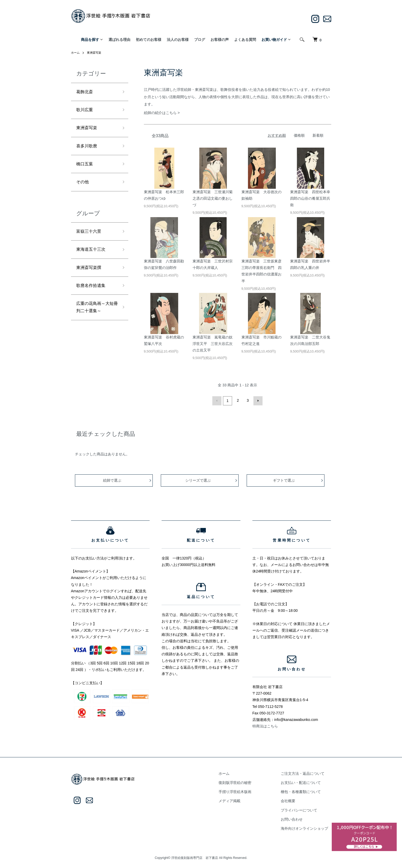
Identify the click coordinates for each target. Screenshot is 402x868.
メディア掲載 (239, 800)
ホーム (76, 53)
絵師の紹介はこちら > (162, 113)
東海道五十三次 (93, 257)
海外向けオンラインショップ (308, 828)
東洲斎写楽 (95, 53)
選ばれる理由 (119, 40)
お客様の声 (220, 40)
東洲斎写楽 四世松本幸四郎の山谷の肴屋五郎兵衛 (310, 198)
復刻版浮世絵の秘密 (244, 782)
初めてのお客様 (149, 40)
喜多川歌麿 (88, 150)
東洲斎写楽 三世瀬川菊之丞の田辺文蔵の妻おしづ (213, 198)
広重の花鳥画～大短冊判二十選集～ (95, 319)
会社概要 (291, 800)
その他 (83, 188)
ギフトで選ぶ (284, 480)
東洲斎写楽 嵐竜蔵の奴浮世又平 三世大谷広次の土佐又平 (213, 344)
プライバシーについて (302, 809)
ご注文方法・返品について (306, 773)
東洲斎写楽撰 (90, 277)
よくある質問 (245, 40)
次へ (257, 400)
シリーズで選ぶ (199, 480)
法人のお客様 (178, 40)
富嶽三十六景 (90, 238)
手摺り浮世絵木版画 (244, 791)
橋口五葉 (86, 169)
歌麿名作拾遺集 (93, 296)
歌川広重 (86, 111)
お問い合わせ (295, 819)
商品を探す (90, 40)
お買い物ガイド (274, 40)
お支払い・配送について (304, 782)
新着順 (318, 135)
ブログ (200, 40)
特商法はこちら (265, 725)
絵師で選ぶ (113, 480)
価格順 (299, 135)
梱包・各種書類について (304, 791)
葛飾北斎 (86, 92)
